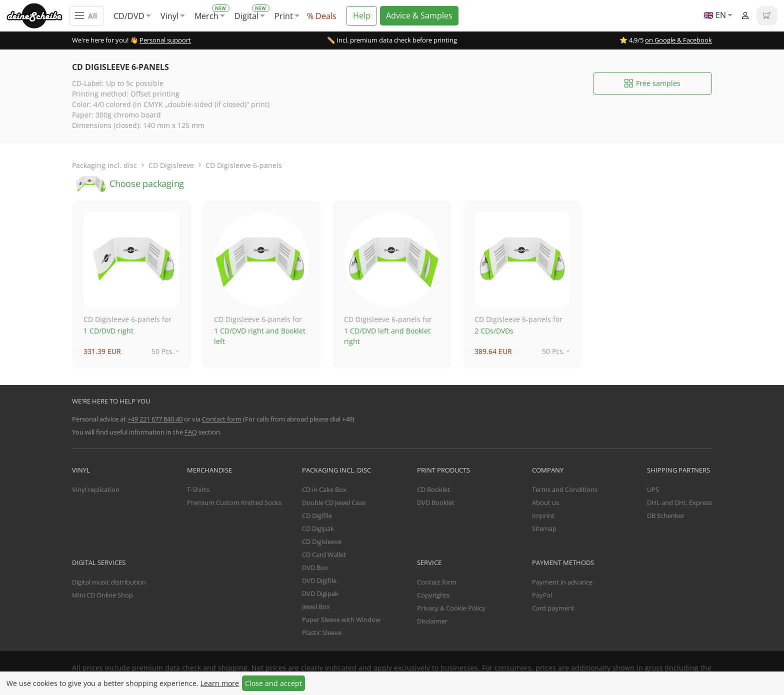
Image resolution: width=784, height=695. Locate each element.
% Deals (322, 16)
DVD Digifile (319, 580)
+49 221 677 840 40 (155, 419)
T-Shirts (198, 489)
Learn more (220, 683)
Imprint (543, 515)
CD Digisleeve (171, 165)
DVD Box (315, 567)
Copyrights (433, 595)
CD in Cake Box (324, 489)
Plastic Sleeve (322, 632)
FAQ (191, 432)
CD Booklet (433, 489)
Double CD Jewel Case (334, 502)
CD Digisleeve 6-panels (244, 165)
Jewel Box (316, 606)
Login (745, 16)
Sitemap (544, 528)
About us (545, 502)
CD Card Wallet (324, 554)
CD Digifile (317, 515)
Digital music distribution (109, 582)
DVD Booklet (436, 502)
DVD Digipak (320, 593)
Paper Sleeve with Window (341, 619)
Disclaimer (432, 621)
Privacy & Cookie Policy (451, 608)
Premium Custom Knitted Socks (234, 502)
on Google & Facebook (678, 40)
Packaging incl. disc (104, 165)
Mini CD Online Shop (102, 595)
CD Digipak (318, 528)
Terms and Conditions (565, 489)
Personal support (165, 40)
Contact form (222, 419)
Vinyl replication (96, 489)
